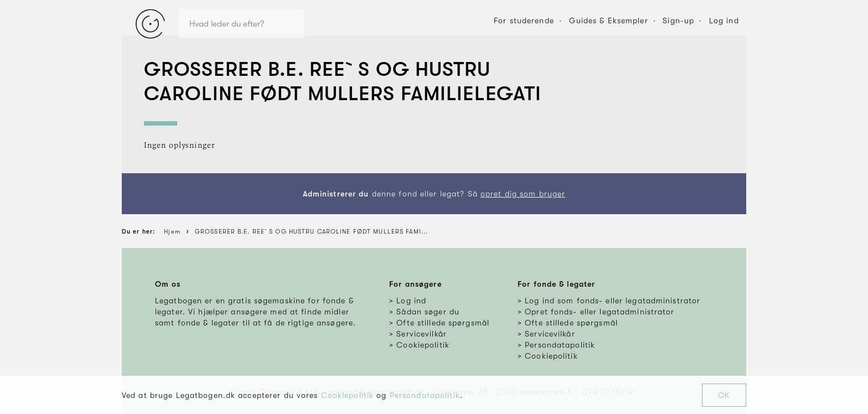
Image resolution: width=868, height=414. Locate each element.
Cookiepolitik (348, 395)
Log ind (724, 20)
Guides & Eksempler (609, 20)
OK (724, 395)
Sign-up (678, 20)
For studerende (524, 20)
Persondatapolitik (425, 395)
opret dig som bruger (523, 194)
